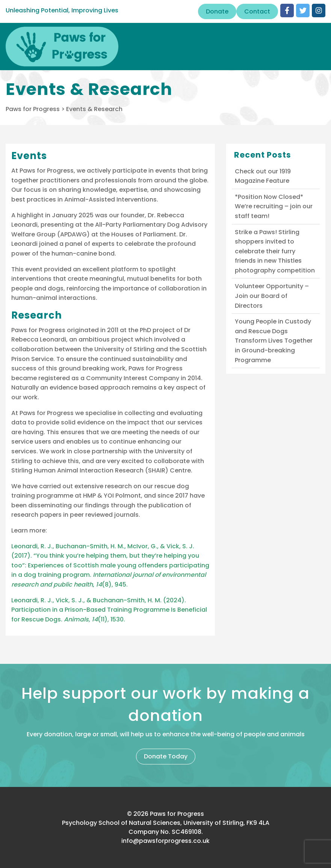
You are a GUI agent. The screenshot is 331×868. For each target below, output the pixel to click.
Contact (257, 11)
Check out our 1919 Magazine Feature (263, 176)
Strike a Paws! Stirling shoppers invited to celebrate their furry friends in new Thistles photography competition (275, 251)
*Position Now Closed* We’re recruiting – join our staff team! (274, 206)
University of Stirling (124, 349)
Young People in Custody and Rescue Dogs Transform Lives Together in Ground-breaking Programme (274, 341)
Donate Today (166, 756)
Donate (217, 11)
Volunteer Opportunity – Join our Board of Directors (272, 296)
